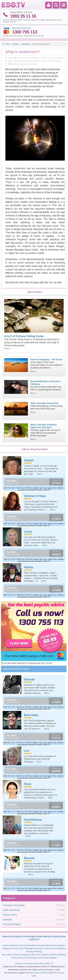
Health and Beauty (11, 910)
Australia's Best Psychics (47, 945)
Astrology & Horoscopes (27, 64)
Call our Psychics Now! (16, 669)
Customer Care (31, 963)
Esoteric (50, 61)
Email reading (43, 936)
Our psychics (16, 936)
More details (47, 663)
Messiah (29, 858)
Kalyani (29, 460)
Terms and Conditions (39, 973)
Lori (27, 751)
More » (8, 349)
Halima (28, 567)
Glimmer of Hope (35, 496)
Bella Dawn (31, 715)
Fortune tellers (17, 958)
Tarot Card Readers (27, 945)
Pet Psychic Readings (48, 958)
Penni (28, 784)
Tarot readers (7, 955)
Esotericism (26, 58)
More (40, 474)
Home (8, 44)
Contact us (19, 963)
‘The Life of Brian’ (39, 58)
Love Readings (31, 958)
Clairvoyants (38, 948)
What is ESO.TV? (46, 963)
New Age (58, 61)
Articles (16, 44)
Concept (51, 58)
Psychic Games (10, 915)
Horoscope (30, 936)
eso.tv (10, 58)
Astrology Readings (34, 952)
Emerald (29, 679)
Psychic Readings (10, 945)
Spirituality (26, 44)
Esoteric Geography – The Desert (46, 360)
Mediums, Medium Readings (54, 955)
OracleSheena (33, 820)
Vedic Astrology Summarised (44, 403)
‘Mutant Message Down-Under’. (27, 61)
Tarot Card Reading (12, 924)
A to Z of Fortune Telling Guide (24, 336)
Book (43, 61)
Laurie (28, 532)
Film (19, 58)
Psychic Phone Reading (22, 948)
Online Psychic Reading (55, 948)
